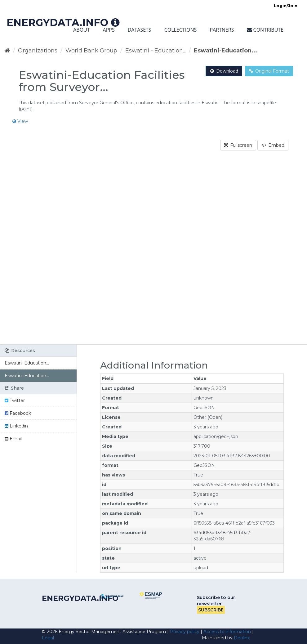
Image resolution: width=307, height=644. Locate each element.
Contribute (265, 30)
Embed (273, 145)
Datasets (140, 30)
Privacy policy (185, 632)
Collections (181, 30)
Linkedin (16, 426)
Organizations (38, 51)
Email (13, 439)
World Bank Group (91, 51)
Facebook (18, 413)
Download (224, 71)
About (81, 30)
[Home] (7, 51)
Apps (109, 30)
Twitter (15, 400)
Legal (48, 638)
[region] (153, 251)
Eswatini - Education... (156, 51)
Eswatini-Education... (225, 51)
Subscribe (211, 610)
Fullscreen (238, 145)
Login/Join (286, 6)
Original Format (269, 71)
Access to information (227, 632)
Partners (222, 30)
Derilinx (242, 638)
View (20, 121)
